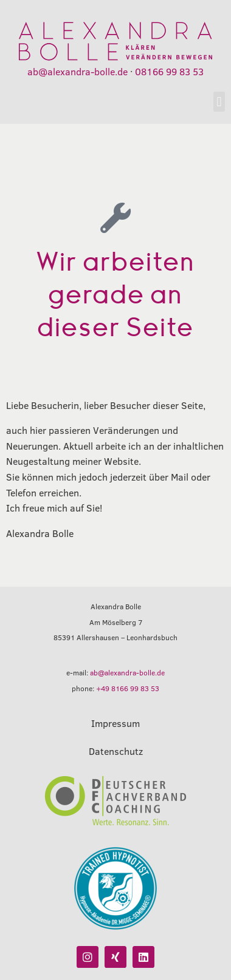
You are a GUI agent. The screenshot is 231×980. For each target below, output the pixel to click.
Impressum (115, 723)
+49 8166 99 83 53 (128, 688)
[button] (219, 102)
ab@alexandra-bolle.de (78, 71)
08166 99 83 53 (169, 71)
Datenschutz (116, 751)
